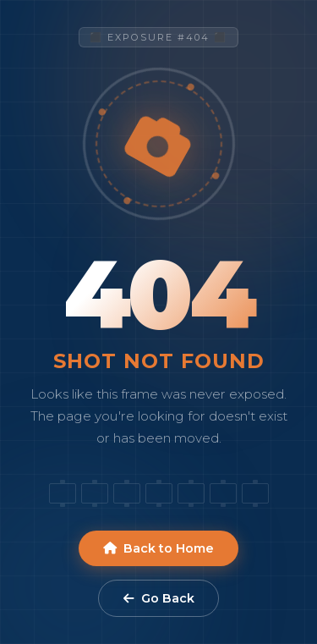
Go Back (159, 598)
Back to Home (158, 548)
